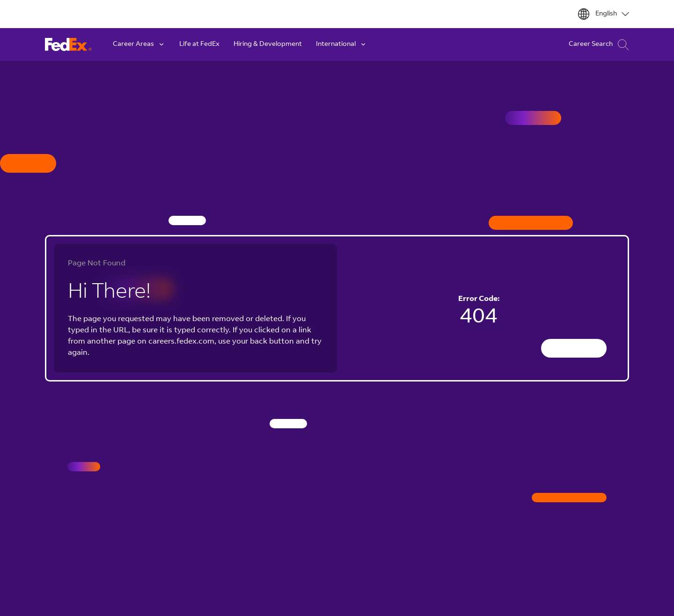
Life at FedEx (199, 44)
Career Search (599, 45)
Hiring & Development (268, 44)
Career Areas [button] (139, 44)
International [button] (341, 44)
